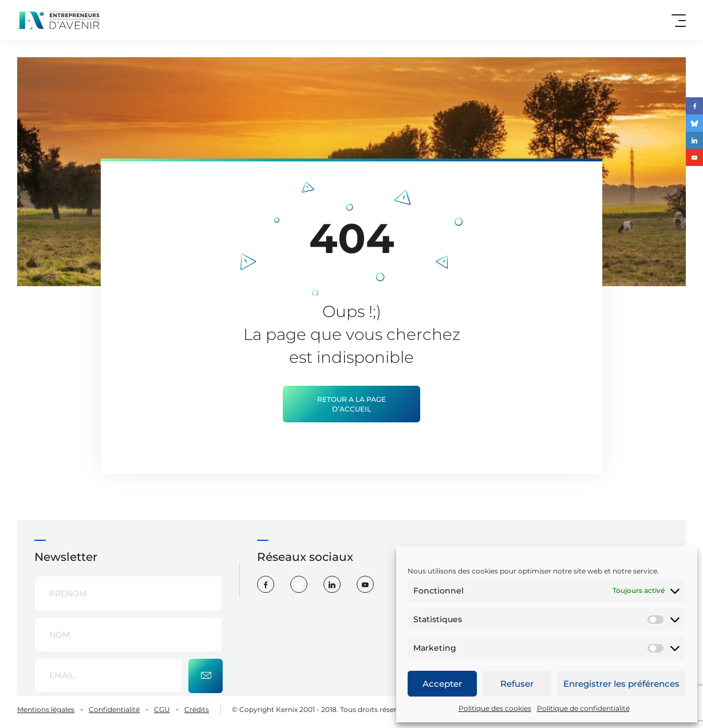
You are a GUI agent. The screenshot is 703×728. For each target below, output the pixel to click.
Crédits (197, 709)
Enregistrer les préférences (621, 684)
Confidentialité (114, 709)
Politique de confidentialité (583, 708)
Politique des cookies (495, 708)
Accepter (442, 684)
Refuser (517, 684)
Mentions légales (46, 709)
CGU (162, 709)
